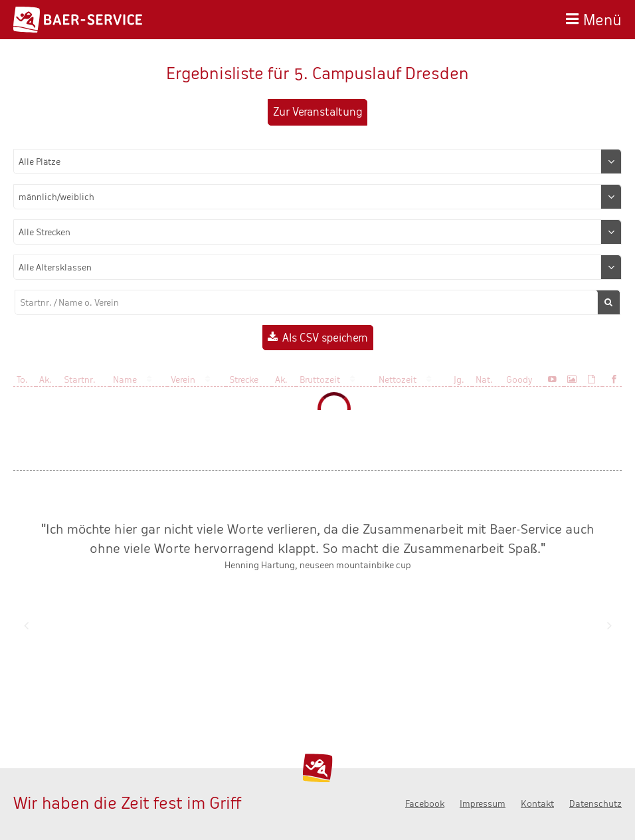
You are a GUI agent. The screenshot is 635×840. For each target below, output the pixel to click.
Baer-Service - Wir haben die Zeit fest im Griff (78, 20)
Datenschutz (595, 804)
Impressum (483, 804)
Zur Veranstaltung (317, 112)
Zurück (26, 625)
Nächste (609, 625)
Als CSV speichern (325, 338)
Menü (602, 18)
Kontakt (537, 804)
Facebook (425, 804)
